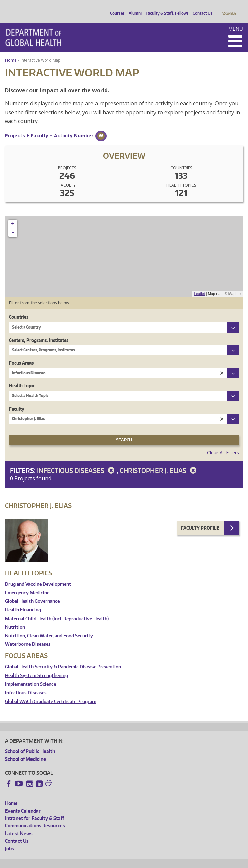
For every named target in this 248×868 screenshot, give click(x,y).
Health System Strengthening (37, 666)
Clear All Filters (223, 443)
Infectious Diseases (77, 461)
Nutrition (15, 618)
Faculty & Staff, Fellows (166, 8)
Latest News (19, 824)
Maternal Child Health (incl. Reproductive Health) (57, 609)
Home (11, 51)
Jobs (10, 839)
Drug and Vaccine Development (38, 575)
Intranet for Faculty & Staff (35, 809)
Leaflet (200, 284)
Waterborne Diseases (28, 635)
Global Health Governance (32, 592)
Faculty (17, 399)
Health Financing (23, 601)
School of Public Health (30, 742)
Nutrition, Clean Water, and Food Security (49, 626)
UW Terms (121, 862)
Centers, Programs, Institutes (39, 331)
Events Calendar (23, 802)
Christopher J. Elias (159, 461)
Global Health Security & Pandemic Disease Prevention (63, 658)
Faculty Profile (200, 519)
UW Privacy (94, 862)
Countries (19, 308)
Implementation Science (30, 675)
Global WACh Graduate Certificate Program (51, 692)
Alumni (134, 8)
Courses (116, 8)
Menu (236, 20)
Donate (229, 8)
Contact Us (201, 8)
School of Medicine (25, 750)
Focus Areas (21, 353)
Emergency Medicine (27, 584)
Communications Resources (35, 816)
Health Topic (22, 376)
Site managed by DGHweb (161, 862)
